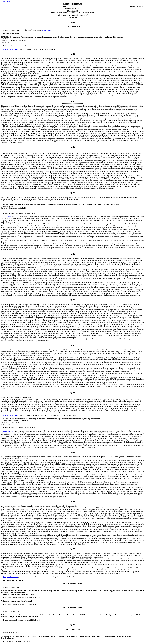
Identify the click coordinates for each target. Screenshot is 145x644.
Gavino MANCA (9, 431)
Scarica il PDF (5, 2)
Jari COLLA (7, 217)
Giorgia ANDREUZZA (50, 30)
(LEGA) (14, 217)
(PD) (16, 431)
